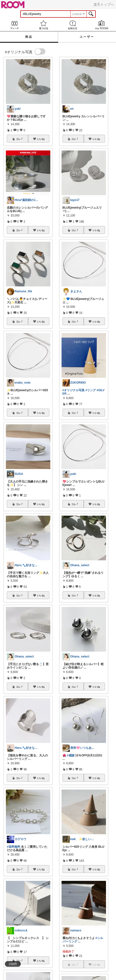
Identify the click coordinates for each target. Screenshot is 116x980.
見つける (44, 25)
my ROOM (101, 25)
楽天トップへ (104, 4)
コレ (20, 139)
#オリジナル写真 (74, 390)
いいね (41, 139)
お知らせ (73, 25)
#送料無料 (14, 847)
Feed (15, 25)
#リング (91, 390)
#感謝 (71, 755)
